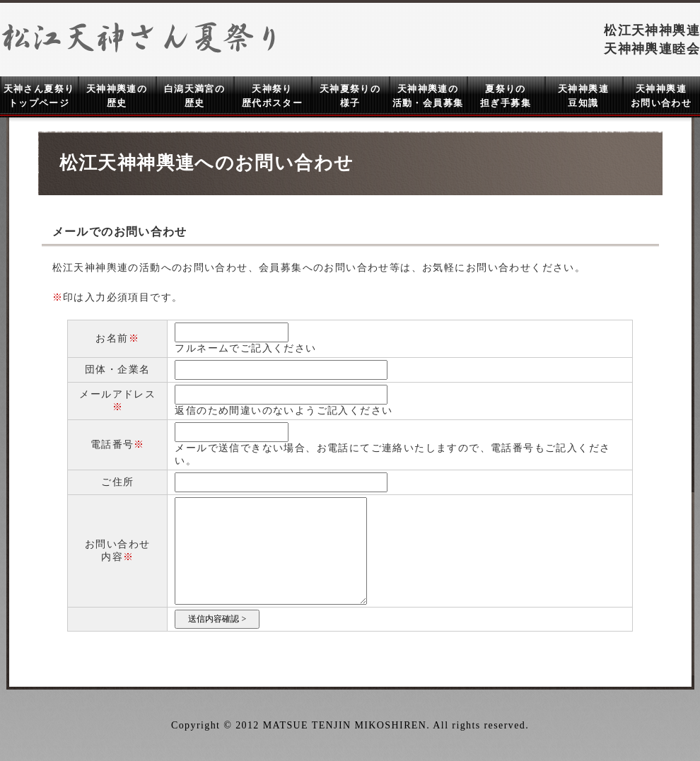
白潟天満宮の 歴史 (194, 96)
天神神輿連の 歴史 (117, 96)
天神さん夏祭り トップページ (39, 96)
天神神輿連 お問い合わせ (661, 96)
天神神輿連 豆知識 (583, 96)
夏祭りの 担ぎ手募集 (506, 96)
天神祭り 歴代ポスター (272, 96)
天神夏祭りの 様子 (350, 96)
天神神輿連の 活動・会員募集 (428, 96)
